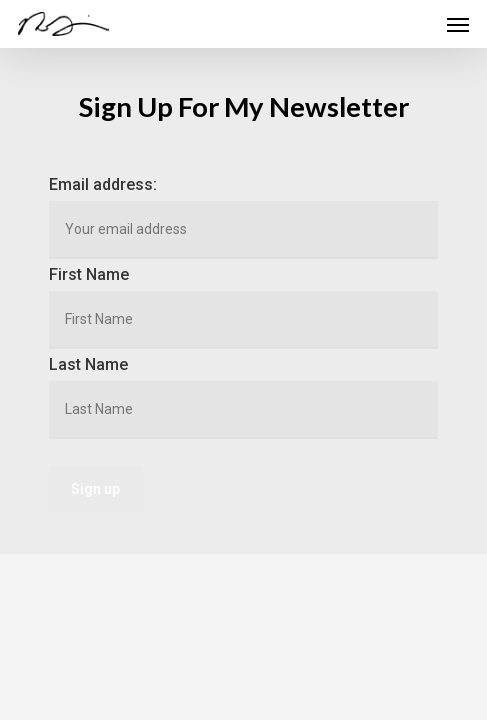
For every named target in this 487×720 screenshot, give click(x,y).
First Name (89, 274)
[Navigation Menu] (458, 24)
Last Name (88, 364)
